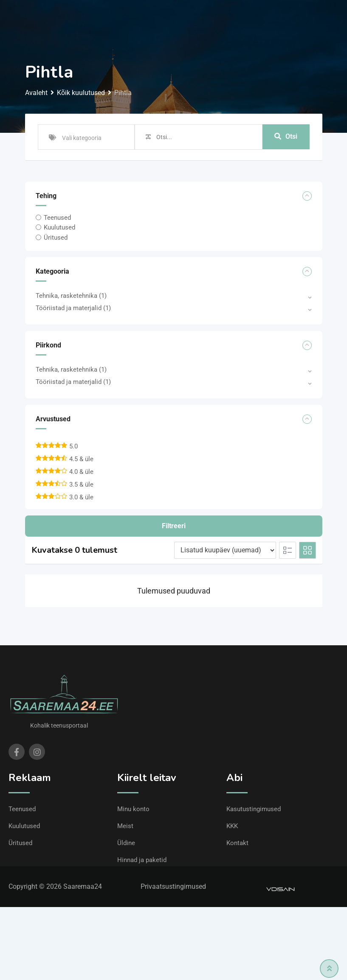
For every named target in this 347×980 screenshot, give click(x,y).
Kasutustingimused (254, 809)
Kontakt (237, 843)
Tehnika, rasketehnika (71, 296)
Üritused (56, 237)
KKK (232, 826)
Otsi (286, 137)
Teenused (57, 218)
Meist (125, 826)
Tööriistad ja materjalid (73, 308)
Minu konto (133, 809)
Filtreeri (174, 526)
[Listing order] (225, 550)
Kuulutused (59, 227)
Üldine (126, 843)
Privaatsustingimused (173, 886)
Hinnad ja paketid (142, 860)
